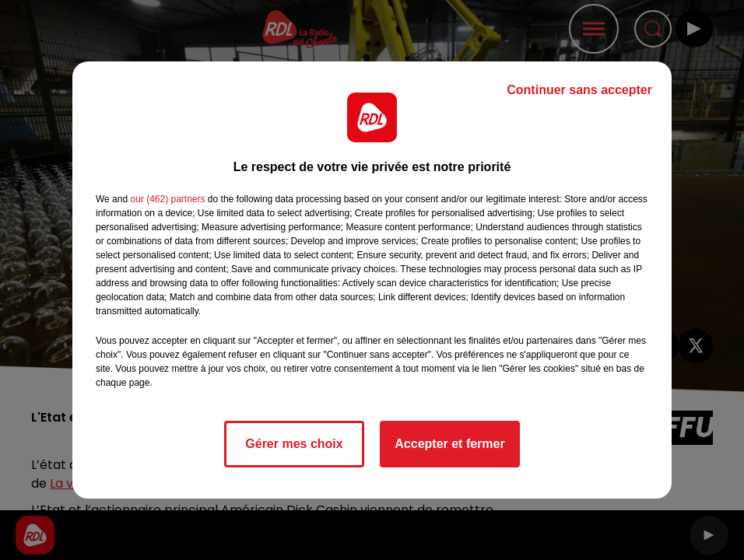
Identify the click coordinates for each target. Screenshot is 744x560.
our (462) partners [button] (167, 199)
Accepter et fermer (449, 444)
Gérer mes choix (294, 444)
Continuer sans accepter (579, 90)
